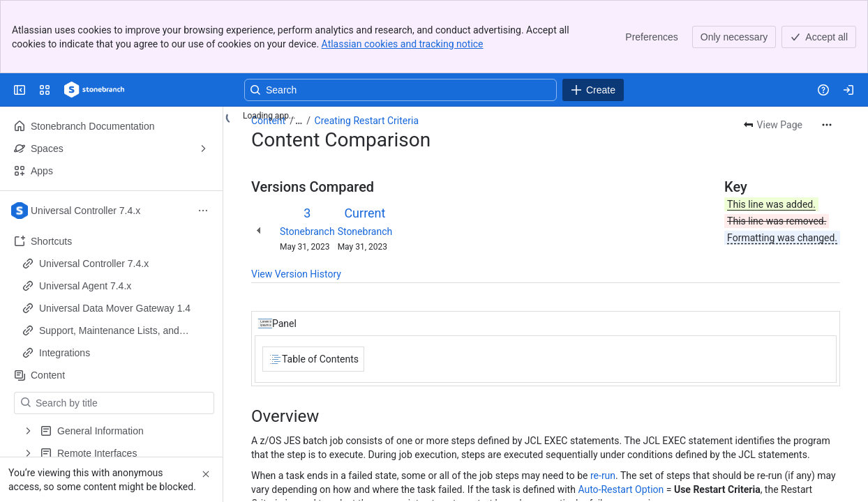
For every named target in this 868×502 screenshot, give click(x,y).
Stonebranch (307, 231)
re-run (603, 476)
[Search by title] (122, 403)
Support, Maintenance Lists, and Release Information (109, 331)
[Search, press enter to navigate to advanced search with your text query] (401, 90)
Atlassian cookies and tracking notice (403, 44)
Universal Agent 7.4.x (85, 286)
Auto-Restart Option (621, 489)
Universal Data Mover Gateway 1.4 (115, 308)
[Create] (593, 90)
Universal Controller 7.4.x (94, 264)
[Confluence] (94, 90)
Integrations (65, 353)
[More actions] (827, 125)
